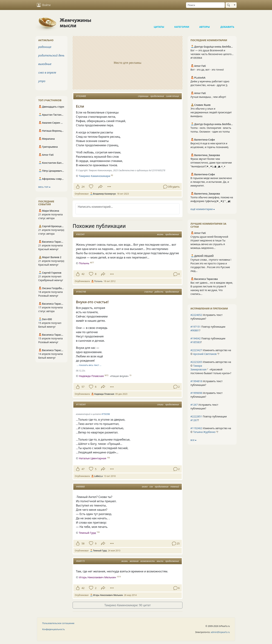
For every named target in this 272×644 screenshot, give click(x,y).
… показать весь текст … (89, 365)
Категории (182, 20)
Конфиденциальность (53, 629)
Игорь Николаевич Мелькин (97, 577)
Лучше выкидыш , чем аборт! (208, 97)
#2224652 (196, 315)
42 (83, 274)
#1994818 (196, 381)
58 (83, 543)
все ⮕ (193, 440)
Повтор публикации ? (208, 329)
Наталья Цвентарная (92, 458)
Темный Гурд (87, 533)
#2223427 (196, 350)
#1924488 (81, 96)
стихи (160, 404)
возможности (148, 561)
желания (134, 561)
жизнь (160, 234)
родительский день (51, 55)
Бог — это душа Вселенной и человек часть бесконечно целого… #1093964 (212, 54)
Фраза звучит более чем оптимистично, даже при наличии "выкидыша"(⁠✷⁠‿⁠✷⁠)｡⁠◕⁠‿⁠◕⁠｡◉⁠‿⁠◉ (211, 163)
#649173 (80, 561)
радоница (45, 47)
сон (151, 487)
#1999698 (196, 393)
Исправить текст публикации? (206, 317)
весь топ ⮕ (44, 187)
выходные (45, 64)
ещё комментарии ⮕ (203, 209)
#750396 (106, 414)
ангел (145, 487)
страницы (143, 96)
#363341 (80, 234)
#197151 (196, 327)
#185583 (196, 342)
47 (83, 469)
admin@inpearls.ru (220, 632)
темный (175, 487)
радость (159, 292)
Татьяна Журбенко (204, 432)
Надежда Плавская (91, 376)
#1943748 (81, 292)
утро (42, 81)
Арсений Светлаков (205, 354)
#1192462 (196, 428)
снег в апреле (47, 73)
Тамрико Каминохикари (95, 176)
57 (83, 387)
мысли (160, 561)
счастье (149, 292)
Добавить (227, 20)
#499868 (80, 487)
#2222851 (196, 416)
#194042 (196, 338)
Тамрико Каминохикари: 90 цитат (127, 605)
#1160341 (81, 404)
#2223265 (196, 362)
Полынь (84, 263)
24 (83, 187)
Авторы (205, 20)
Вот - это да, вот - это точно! (207, 70)
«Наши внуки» (119, 376)
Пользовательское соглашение (58, 623)
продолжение (157, 96)
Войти (44, 5)
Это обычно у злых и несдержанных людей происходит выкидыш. (211, 112)
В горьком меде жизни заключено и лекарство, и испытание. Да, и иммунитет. (211, 182)
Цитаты (159, 20)
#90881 (195, 330)
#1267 (194, 405)
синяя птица (172, 96)
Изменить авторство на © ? (211, 352)
